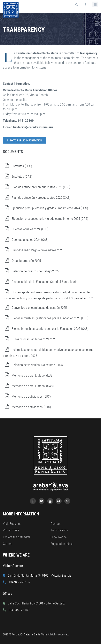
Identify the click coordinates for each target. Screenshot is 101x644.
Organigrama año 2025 (22, 261)
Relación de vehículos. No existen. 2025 (33, 365)
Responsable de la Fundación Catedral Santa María (40, 282)
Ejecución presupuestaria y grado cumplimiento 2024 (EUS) (45, 208)
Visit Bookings (12, 524)
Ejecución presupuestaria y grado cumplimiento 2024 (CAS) (46, 219)
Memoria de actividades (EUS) (27, 396)
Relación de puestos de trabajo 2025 (31, 271)
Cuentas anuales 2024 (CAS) (26, 240)
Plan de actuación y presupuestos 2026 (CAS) (37, 198)
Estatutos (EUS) (17, 166)
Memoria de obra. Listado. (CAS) (28, 386)
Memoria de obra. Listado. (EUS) (28, 375)
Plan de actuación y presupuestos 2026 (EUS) (37, 187)
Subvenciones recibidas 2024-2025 (30, 339)
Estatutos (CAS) (18, 176)
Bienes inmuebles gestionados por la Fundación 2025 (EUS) (46, 318)
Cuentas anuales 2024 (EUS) (26, 229)
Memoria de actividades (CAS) (27, 407)
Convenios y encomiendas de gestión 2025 (35, 308)
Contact (56, 524)
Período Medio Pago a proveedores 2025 (33, 250)
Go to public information (26, 140)
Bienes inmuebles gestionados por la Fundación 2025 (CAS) (46, 329)
